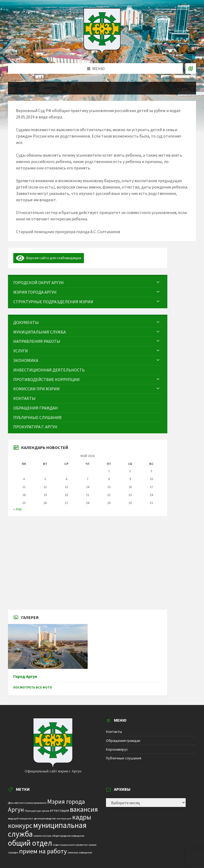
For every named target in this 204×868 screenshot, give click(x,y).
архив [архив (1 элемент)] (45, 811)
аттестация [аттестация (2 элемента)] (59, 810)
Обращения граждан (123, 741)
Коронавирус (117, 749)
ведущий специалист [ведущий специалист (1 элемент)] (21, 818)
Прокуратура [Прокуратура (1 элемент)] (33, 811)
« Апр (18, 509)
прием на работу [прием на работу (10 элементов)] (43, 851)
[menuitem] (88, 283)
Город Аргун (25, 676)
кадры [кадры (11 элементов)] (82, 817)
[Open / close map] (191, 69)
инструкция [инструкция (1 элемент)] (64, 818)
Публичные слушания (124, 758)
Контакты (114, 732)
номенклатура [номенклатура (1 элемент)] (42, 836)
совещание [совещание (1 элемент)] (85, 852)
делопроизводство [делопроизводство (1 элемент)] (45, 818)
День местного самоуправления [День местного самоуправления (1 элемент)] (27, 803)
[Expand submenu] (158, 283)
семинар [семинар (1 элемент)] (73, 852)
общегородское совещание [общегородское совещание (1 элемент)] (68, 836)
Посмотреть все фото (33, 687)
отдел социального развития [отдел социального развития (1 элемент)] (70, 845)
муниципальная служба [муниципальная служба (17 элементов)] (47, 830)
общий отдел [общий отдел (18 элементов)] (30, 843)
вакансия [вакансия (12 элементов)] (84, 809)
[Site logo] (102, 53)
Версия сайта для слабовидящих (49, 258)
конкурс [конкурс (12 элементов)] (20, 825)
